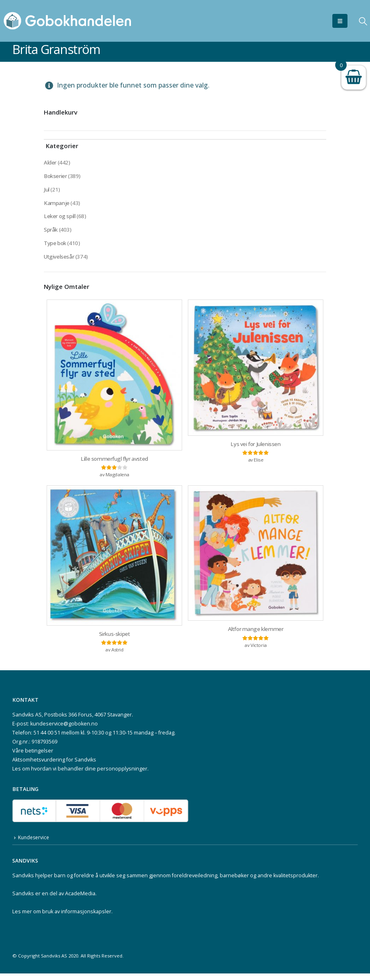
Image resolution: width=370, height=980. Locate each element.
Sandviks (23, 882)
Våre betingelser (33, 757)
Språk (51, 232)
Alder (50, 163)
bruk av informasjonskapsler (77, 918)
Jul (47, 190)
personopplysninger (122, 775)
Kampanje (57, 204)
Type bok (55, 246)
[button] (340, 21)
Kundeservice (35, 844)
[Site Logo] (68, 21)
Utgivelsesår (59, 260)
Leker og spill (60, 218)
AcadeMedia (80, 900)
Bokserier (56, 177)
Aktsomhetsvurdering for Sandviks (54, 766)
